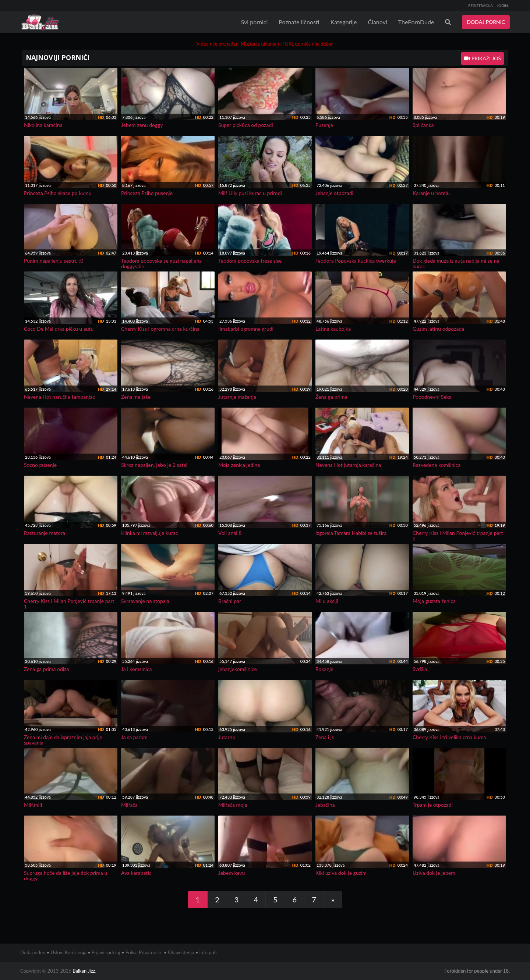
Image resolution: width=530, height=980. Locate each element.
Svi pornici (255, 22)
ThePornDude (416, 22)
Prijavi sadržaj (106, 952)
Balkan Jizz (84, 971)
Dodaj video (33, 952)
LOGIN (502, 6)
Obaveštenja (181, 952)
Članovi (377, 22)
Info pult (208, 952)
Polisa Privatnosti (144, 952)
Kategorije (344, 22)
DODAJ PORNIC (486, 22)
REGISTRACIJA (480, 6)
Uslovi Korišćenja (69, 952)
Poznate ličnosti (299, 22)
